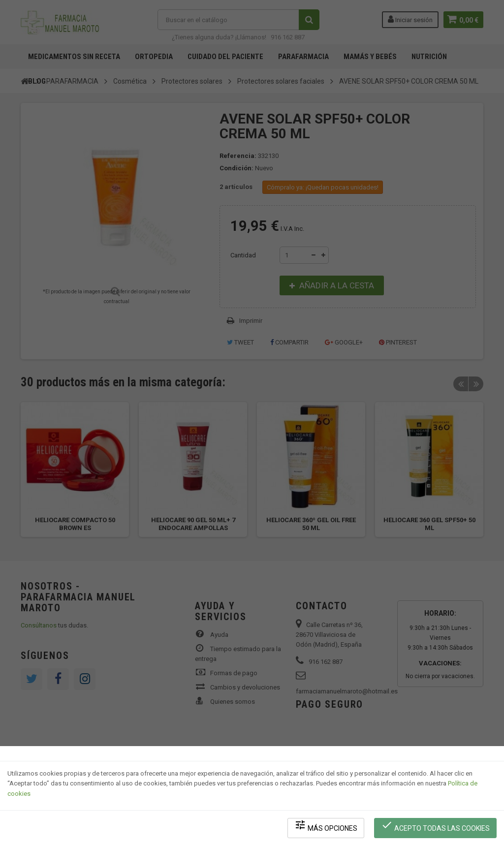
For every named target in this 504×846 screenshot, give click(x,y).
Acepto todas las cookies (436, 827)
